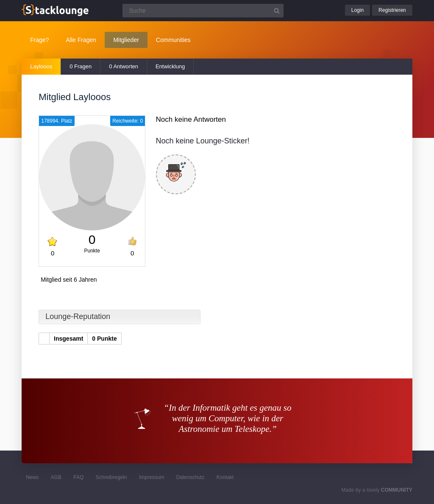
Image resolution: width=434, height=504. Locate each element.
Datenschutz (191, 477)
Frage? (39, 40)
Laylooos (41, 66)
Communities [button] (173, 40)
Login (357, 10)
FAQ (78, 477)
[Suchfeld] (203, 11)
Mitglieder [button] (126, 40)
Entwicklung (170, 66)
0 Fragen (81, 66)
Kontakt (225, 477)
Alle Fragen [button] (81, 40)
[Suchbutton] (277, 11)
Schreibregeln (111, 477)
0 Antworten (124, 66)
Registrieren (392, 10)
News (32, 477)
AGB (56, 477)
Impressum (152, 477)
